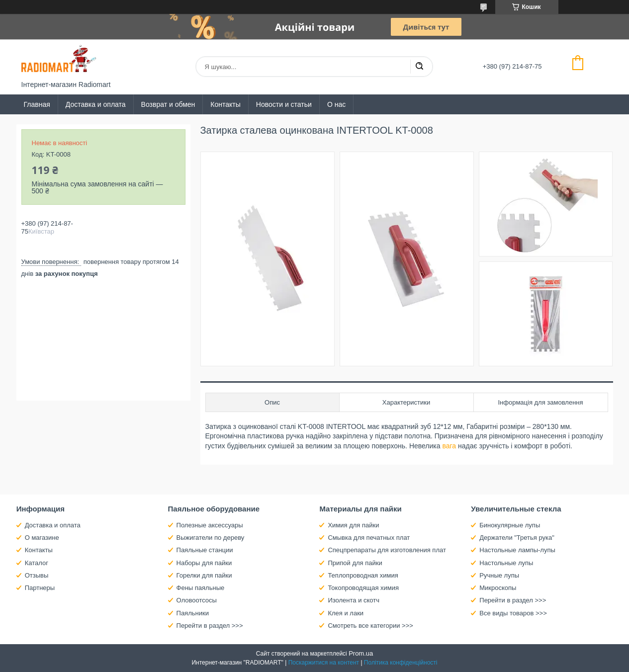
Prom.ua (361, 653)
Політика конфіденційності (401, 663)
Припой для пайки (355, 563)
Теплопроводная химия (363, 575)
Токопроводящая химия (363, 588)
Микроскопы (498, 588)
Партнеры (40, 588)
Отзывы (37, 575)
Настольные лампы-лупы (517, 550)
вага (449, 446)
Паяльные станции (205, 550)
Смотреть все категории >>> (370, 626)
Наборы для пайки (204, 563)
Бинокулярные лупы (510, 525)
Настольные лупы (506, 563)
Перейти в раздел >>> (210, 626)
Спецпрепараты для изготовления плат (387, 550)
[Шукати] (419, 67)
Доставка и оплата (96, 104)
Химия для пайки (353, 525)
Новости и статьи (284, 104)
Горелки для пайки (204, 575)
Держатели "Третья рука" (517, 538)
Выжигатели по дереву (211, 538)
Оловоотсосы (197, 600)
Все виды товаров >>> (513, 613)
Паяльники (193, 613)
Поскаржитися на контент (324, 663)
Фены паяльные (201, 588)
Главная (37, 104)
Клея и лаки (346, 613)
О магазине (42, 538)
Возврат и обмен (168, 104)
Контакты (225, 104)
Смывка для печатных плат (369, 538)
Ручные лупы (499, 575)
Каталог (37, 563)
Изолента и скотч (354, 600)
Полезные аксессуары (210, 525)
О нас (336, 104)
